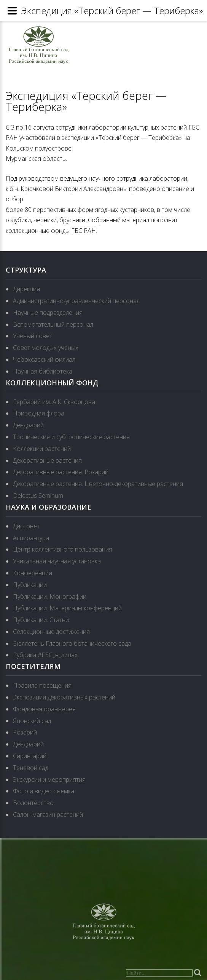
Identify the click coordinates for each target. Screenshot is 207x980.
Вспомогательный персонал (53, 324)
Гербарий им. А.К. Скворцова (54, 402)
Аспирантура (31, 538)
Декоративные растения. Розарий (61, 472)
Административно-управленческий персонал (76, 301)
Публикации (30, 585)
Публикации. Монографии (50, 597)
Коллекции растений (42, 449)
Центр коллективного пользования (63, 549)
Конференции (33, 573)
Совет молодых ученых (46, 348)
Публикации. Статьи (41, 620)
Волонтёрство (33, 803)
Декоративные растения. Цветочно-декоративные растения (98, 484)
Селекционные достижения (51, 632)
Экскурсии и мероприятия (49, 780)
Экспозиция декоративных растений (64, 697)
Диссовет (26, 526)
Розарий (25, 732)
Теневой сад (31, 768)
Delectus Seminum (38, 496)
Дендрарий (28, 425)
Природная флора (39, 413)
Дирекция (26, 289)
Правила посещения (42, 685)
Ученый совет (33, 336)
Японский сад (32, 721)
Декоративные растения (47, 460)
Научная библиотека (43, 371)
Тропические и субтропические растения (71, 437)
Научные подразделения (48, 313)
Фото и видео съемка (44, 791)
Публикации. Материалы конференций (67, 608)
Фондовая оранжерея (44, 709)
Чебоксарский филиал (44, 359)
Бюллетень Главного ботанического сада (72, 643)
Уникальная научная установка (57, 561)
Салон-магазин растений (48, 815)
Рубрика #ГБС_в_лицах (45, 655)
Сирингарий (30, 756)
